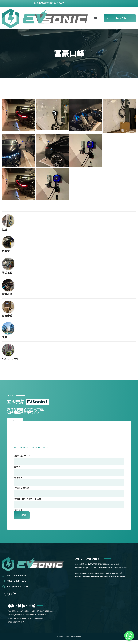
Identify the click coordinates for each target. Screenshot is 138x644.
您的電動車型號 (22, 491)
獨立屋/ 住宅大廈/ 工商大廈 (28, 502)
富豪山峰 (7, 294)
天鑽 (5, 337)
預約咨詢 (22, 519)
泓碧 (5, 230)
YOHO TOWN (10, 359)
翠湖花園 (7, 273)
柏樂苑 (6, 251)
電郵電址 (19, 479)
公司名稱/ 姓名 (22, 457)
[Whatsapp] (129, 636)
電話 (17, 468)
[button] (96, 18)
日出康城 (7, 316)
